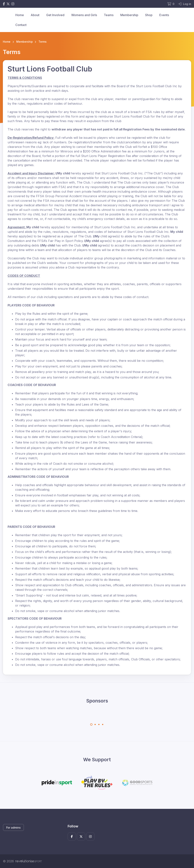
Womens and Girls (84, 15)
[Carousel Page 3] (99, 724)
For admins (13, 828)
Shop (149, 15)
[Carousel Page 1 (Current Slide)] (91, 724)
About (35, 15)
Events (164, 15)
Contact (21, 25)
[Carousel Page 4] (103, 724)
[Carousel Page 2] (95, 724)
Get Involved (55, 15)
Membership (129, 15)
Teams (109, 15)
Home (20, 15)
